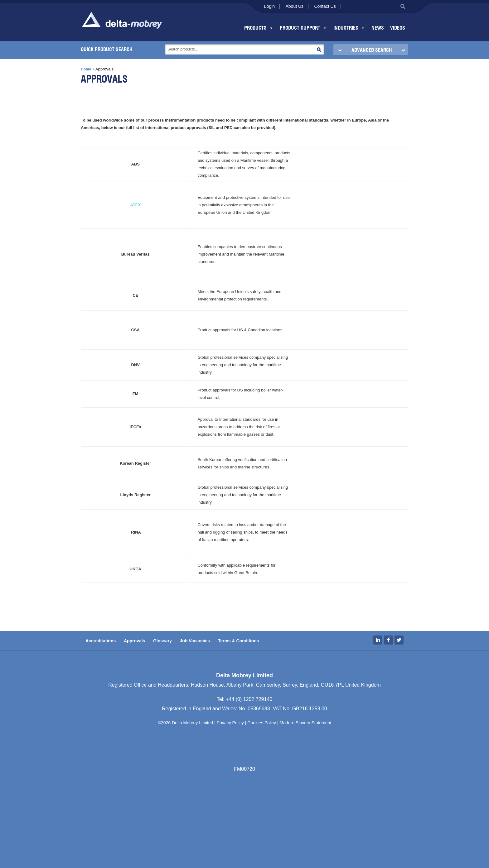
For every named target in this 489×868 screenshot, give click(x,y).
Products (259, 28)
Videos (398, 28)
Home (86, 69)
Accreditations (101, 641)
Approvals (134, 641)
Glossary (162, 641)
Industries (349, 28)
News (378, 28)
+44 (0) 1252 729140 (249, 699)
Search (319, 49)
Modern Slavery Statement (306, 723)
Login (269, 6)
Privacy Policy (230, 723)
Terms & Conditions (239, 641)
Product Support (303, 28)
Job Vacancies (195, 641)
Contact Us (325, 6)
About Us (294, 6)
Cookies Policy (262, 723)
